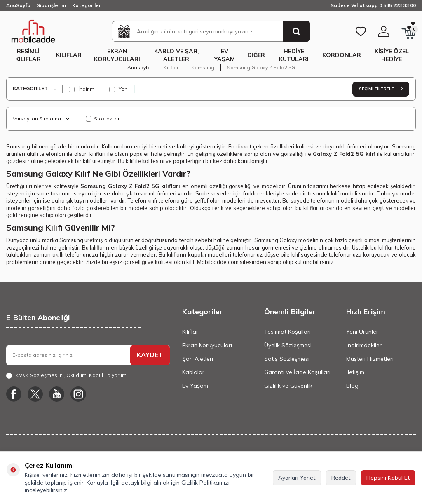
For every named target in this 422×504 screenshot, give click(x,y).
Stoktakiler (103, 119)
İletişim (355, 372)
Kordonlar (342, 55)
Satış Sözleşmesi (287, 359)
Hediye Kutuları (294, 55)
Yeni (119, 89)
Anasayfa (139, 67)
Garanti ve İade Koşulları (297, 372)
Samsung (203, 67)
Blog (352, 386)
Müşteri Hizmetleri (370, 359)
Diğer (256, 55)
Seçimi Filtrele (381, 89)
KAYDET (150, 355)
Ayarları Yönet (297, 478)
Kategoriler (87, 5)
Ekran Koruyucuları (117, 55)
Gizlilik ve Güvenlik (288, 386)
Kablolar (193, 372)
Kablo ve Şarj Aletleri (177, 55)
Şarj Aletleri (198, 359)
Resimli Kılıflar (28, 55)
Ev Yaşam (225, 55)
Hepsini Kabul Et (388, 478)
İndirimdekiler (364, 345)
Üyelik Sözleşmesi (288, 345)
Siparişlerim (51, 5)
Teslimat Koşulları (287, 332)
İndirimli (83, 89)
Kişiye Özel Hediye (392, 55)
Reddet (341, 478)
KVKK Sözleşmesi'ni (40, 375)
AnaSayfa (18, 5)
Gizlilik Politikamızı (205, 483)
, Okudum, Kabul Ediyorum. (67, 375)
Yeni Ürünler (362, 332)
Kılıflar (69, 55)
